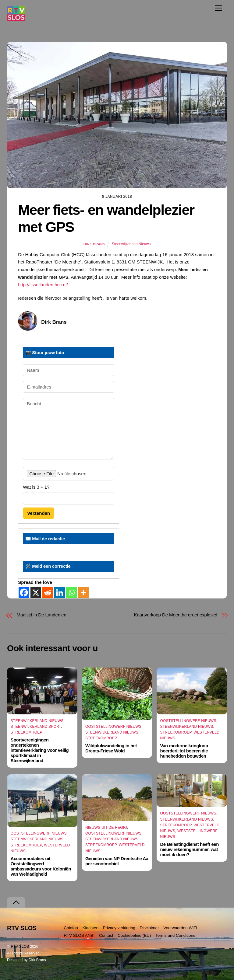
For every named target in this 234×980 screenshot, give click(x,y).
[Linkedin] (60, 593)
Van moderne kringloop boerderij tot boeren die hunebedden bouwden (184, 751)
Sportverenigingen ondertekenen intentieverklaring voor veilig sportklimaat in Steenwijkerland (40, 750)
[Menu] (218, 8)
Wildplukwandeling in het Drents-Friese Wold (111, 748)
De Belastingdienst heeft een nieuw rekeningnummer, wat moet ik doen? (189, 849)
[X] (36, 593)
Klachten (90, 928)
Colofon (71, 928)
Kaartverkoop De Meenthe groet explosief (176, 615)
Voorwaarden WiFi (180, 928)
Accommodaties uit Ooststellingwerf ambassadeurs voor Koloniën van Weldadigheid (41, 866)
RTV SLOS (20, 947)
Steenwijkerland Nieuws (131, 244)
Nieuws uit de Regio (106, 828)
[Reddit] (48, 593)
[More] (83, 593)
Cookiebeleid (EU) (134, 935)
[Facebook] (24, 593)
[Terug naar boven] (16, 903)
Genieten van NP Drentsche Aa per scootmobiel (117, 861)
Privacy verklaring (119, 928)
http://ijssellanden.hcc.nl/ (43, 285)
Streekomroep (27, 732)
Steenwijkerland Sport (36, 727)
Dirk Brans (94, 244)
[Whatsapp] (71, 593)
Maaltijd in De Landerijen (42, 615)
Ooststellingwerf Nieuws (113, 727)
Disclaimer (149, 928)
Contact (106, 935)
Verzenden (39, 513)
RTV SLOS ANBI (79, 935)
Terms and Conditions (175, 935)
